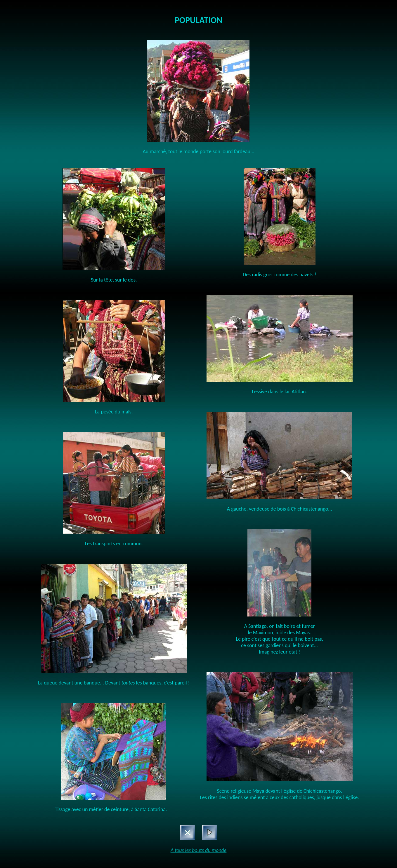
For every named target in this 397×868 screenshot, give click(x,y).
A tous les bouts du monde (199, 850)
